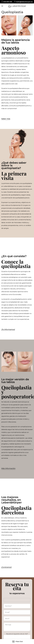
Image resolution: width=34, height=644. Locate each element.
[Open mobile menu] (2, 6)
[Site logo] (17, 6)
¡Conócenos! (6, 567)
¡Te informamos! (8, 330)
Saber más (6, 119)
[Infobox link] (7, 2)
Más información (8, 468)
